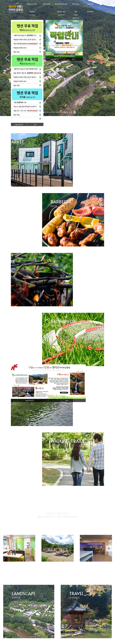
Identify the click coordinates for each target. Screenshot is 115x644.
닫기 (35, 125)
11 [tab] (62, 112)
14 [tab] (68, 112)
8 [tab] (57, 112)
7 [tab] (55, 112)
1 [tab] (44, 112)
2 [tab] (46, 112)
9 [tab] (58, 112)
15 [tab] (69, 112)
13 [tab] (66, 112)
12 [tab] (64, 112)
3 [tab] (48, 112)
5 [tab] (51, 112)
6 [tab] (53, 112)
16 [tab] (71, 112)
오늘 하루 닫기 (19, 125)
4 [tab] (49, 112)
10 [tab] (60, 112)
